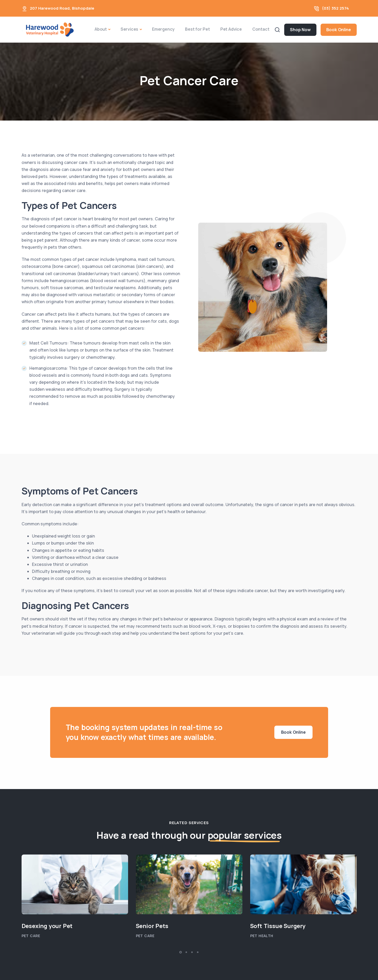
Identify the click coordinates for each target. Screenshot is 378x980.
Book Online (339, 30)
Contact (261, 29)
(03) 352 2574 (335, 8)
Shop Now (300, 30)
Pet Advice (231, 29)
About (101, 29)
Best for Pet (197, 29)
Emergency (163, 29)
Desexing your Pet (47, 926)
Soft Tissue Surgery (278, 926)
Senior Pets (152, 926)
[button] (181, 952)
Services (129, 29)
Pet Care (31, 936)
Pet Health (262, 936)
